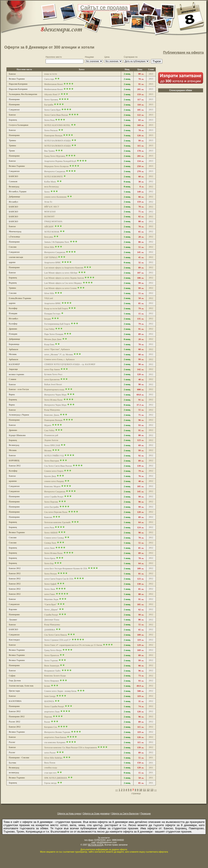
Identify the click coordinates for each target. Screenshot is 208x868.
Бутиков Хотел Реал (53, 374)
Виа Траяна (50, 151)
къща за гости (51, 74)
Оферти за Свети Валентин (125, 814)
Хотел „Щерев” (52, 610)
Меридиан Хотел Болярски (56, 166)
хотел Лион (50, 548)
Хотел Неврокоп (52, 681)
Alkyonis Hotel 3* (52, 94)
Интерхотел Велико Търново (57, 732)
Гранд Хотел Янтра (53, 650)
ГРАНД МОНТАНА (53, 221)
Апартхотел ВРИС (53, 262)
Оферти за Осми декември (96, 814)
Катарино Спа (51, 727)
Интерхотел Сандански (55, 171)
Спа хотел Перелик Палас (56, 512)
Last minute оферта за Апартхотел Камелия (64, 268)
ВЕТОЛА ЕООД (96, 845)
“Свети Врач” (51, 604)
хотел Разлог (50, 753)
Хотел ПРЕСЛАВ (52, 445)
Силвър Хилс (50, 543)
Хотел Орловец (51, 100)
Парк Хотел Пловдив (54, 334)
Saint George (50, 696)
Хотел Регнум (51, 574)
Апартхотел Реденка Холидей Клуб (60, 161)
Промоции (146, 814)
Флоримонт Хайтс (53, 671)
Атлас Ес (48, 202)
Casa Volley (49, 329)
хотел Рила (50, 527)
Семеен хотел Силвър (54, 538)
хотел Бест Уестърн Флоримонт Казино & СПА (66, 569)
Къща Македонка (52, 410)
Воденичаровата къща (54, 390)
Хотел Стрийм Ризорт (54, 706)
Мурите (48, 425)
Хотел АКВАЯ (51, 533)
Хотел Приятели (52, 655)
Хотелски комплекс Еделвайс (58, 522)
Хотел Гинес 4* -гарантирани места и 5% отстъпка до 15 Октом (73, 645)
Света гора (49, 79)
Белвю (47, 686)
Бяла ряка (49, 237)
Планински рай (51, 435)
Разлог (47, 722)
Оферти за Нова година (69, 814)
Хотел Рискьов (51, 130)
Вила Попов (50, 763)
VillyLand (49, 298)
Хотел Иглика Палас (53, 400)
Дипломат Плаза (52, 620)
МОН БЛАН (50, 212)
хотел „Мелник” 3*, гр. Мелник (59, 354)
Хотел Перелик (51, 502)
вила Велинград (51, 187)
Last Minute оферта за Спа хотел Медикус (63, 283)
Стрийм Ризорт (51, 615)
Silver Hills (49, 247)
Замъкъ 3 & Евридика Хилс (57, 242)
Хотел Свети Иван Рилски (56, 115)
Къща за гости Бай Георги (56, 308)
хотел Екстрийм (51, 507)
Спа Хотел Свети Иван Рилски (58, 466)
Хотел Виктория (52, 461)
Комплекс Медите (53, 486)
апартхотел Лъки (52, 712)
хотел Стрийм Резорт (54, 497)
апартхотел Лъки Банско (55, 737)
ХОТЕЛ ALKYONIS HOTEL (57, 125)
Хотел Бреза (50, 558)
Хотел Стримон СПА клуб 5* (58, 640)
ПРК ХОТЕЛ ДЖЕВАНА (56, 778)
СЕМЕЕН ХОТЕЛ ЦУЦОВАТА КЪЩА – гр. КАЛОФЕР (70, 364)
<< (117, 790)
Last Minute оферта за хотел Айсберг (61, 273)
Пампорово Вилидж (53, 135)
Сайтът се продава (104, 7)
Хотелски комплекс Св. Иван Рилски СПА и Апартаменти (71, 747)
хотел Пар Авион (52, 369)
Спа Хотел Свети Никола (56, 635)
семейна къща (51, 768)
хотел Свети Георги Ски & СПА (59, 579)
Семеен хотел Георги (54, 471)
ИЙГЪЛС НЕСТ (52, 207)
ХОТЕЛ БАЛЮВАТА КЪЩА (58, 141)
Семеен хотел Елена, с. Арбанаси (59, 359)
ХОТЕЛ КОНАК (52, 232)
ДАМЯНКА (50, 630)
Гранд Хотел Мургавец (55, 156)
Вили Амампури (52, 666)
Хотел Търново (51, 660)
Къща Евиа (49, 344)
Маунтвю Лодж (52, 599)
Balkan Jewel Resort (53, 384)
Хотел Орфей (50, 584)
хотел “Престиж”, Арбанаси (57, 349)
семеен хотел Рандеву (54, 481)
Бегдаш (48, 319)
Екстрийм (49, 105)
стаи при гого (50, 773)
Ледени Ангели (51, 440)
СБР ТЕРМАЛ (51, 257)
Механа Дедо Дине (53, 339)
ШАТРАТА (49, 701)
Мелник (48, 450)
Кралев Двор (50, 476)
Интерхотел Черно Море (55, 395)
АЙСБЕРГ (49, 227)
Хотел (47, 192)
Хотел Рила (49, 120)
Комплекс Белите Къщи (55, 676)
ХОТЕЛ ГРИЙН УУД (54, 456)
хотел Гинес (50, 594)
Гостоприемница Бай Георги (57, 324)
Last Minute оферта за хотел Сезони (60, 288)
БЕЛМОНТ (49, 217)
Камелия (48, 517)
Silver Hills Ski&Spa (53, 758)
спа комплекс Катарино (55, 742)
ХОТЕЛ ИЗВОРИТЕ (53, 177)
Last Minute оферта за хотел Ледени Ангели (64, 278)
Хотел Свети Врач (53, 110)
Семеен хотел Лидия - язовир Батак (60, 691)
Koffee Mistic (50, 182)
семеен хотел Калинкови (55, 197)
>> (155, 790)
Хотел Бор (49, 563)
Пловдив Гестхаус (52, 314)
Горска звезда (50, 783)
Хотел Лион (50, 589)
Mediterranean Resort (54, 84)
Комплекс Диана (52, 415)
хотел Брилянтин (52, 379)
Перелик (48, 717)
